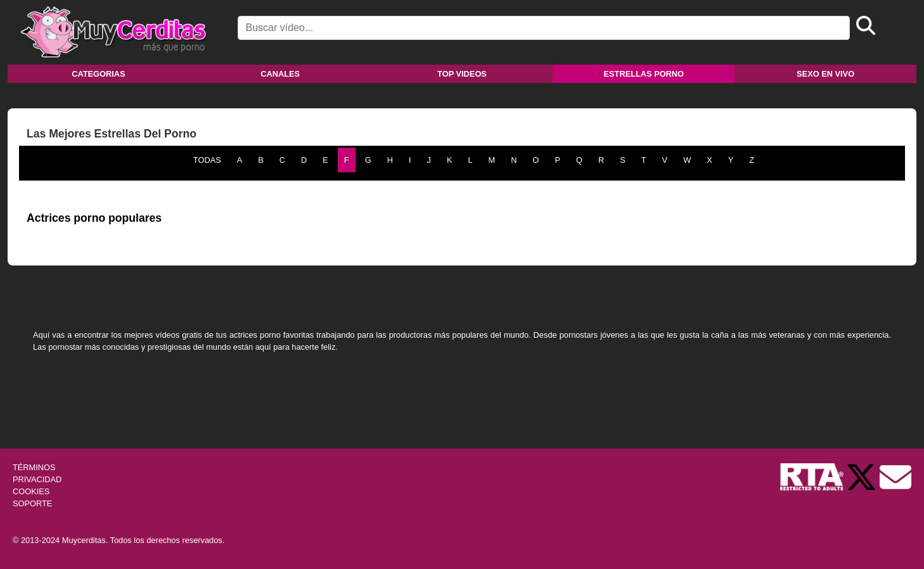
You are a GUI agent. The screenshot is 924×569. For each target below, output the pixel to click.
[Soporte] (895, 476)
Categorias (98, 74)
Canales (280, 74)
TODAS (207, 160)
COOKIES (31, 491)
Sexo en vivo (825, 74)
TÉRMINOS (34, 467)
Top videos (462, 74)
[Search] (544, 28)
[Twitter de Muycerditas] (863, 476)
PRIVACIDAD (37, 479)
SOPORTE (32, 503)
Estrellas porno (644, 74)
